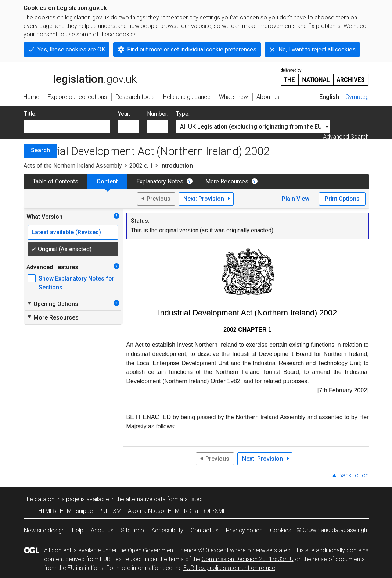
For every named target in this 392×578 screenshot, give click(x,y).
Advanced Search (346, 137)
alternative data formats (157, 499)
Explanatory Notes (160, 181)
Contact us (205, 530)
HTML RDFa (183, 511)
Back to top (354, 475)
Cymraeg (357, 97)
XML (118, 511)
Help (78, 530)
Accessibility (167, 530)
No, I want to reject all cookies (317, 49)
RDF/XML (214, 511)
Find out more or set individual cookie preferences (192, 49)
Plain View (296, 199)
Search (40, 150)
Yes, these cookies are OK (71, 49)
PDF (104, 511)
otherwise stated (269, 550)
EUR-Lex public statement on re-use (229, 568)
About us (102, 530)
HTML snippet (77, 511)
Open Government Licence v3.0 (168, 550)
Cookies (281, 530)
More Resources (227, 181)
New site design (44, 530)
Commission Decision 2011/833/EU (248, 559)
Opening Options (52, 304)
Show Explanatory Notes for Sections (76, 283)
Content (107, 181)
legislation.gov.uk (80, 76)
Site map (132, 530)
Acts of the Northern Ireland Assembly (73, 166)
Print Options (342, 199)
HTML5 (47, 511)
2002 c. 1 (141, 166)
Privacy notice (244, 530)
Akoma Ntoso (146, 511)
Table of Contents (55, 181)
